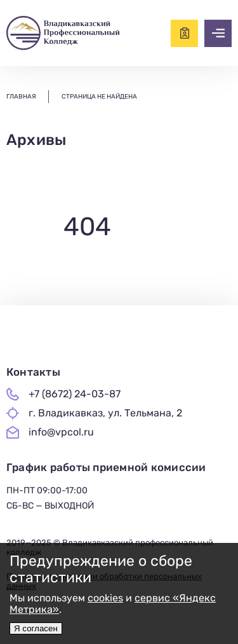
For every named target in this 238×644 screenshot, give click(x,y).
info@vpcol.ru (61, 432)
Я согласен (36, 628)
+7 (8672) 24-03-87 (75, 394)
